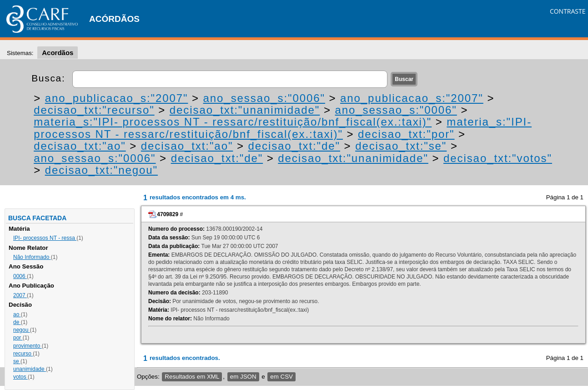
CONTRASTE (568, 11)
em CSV (281, 377)
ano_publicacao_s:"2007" (117, 98)
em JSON (243, 377)
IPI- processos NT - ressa (45, 238)
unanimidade (30, 369)
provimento (28, 346)
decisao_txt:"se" (401, 146)
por (18, 338)
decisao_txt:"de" (294, 146)
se (17, 361)
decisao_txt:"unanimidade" (245, 110)
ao (17, 314)
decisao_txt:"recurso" (94, 110)
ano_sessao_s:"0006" (264, 98)
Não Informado (32, 257)
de (17, 322)
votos (20, 377)
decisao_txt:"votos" (498, 158)
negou (22, 330)
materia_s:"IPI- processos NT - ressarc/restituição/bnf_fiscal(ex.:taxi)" (233, 122)
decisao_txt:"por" (406, 134)
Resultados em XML (192, 377)
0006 (20, 276)
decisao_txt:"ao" (80, 146)
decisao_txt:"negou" (101, 170)
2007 (20, 295)
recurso (23, 354)
